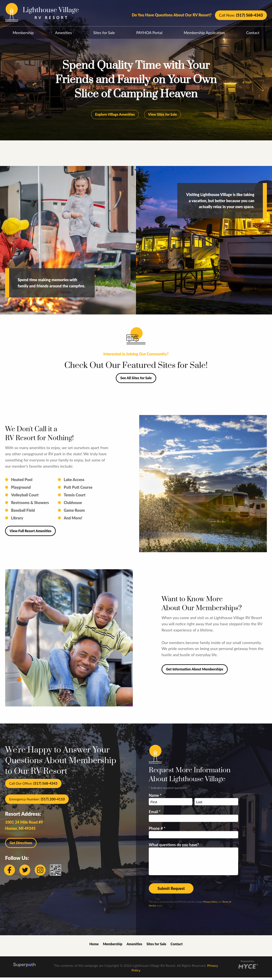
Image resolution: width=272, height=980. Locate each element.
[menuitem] (23, 32)
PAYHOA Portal (149, 33)
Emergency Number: (37, 802)
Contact (253, 33)
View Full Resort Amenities (30, 533)
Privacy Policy (210, 904)
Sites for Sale (104, 33)
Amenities (64, 33)
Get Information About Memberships (195, 672)
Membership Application (204, 33)
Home (94, 946)
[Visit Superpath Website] (24, 968)
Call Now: (241, 15)
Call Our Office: (33, 786)
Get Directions (21, 845)
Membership (23, 33)
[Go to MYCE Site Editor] (248, 968)
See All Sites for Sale (136, 380)
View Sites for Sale (162, 117)
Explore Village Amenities (115, 117)
